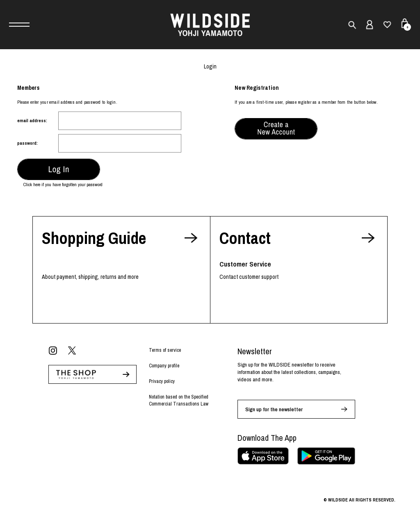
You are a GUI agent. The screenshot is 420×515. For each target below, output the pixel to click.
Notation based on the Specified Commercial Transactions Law (179, 400)
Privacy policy (162, 381)
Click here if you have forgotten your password (63, 185)
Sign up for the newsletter (274, 409)
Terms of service (165, 350)
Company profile (164, 366)
